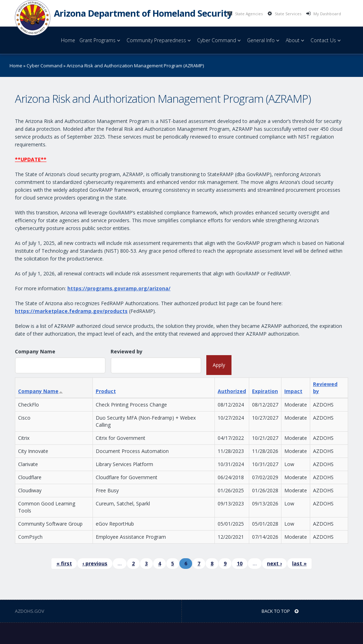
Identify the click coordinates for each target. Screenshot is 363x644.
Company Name (35, 351)
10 (240, 563)
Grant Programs (101, 40)
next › (274, 563)
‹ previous (95, 563)
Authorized (232, 391)
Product (106, 391)
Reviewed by (127, 351)
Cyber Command (220, 40)
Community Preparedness (160, 40)
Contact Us (327, 40)
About (296, 40)
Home (68, 40)
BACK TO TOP (280, 611)
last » (299, 563)
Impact (293, 391)
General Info (264, 40)
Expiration (265, 391)
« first (64, 563)
